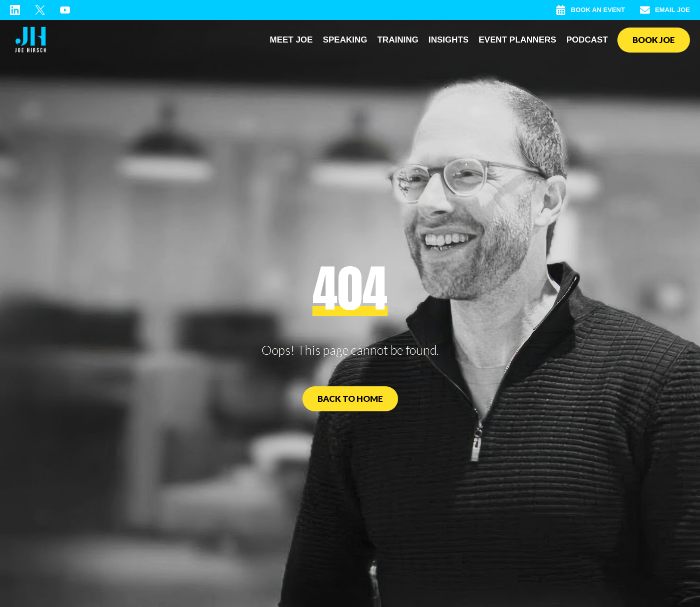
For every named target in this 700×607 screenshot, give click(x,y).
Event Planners (517, 40)
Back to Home (350, 399)
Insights (449, 40)
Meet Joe (291, 40)
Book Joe (654, 40)
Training (398, 40)
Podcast (587, 40)
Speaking (345, 40)
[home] (31, 40)
